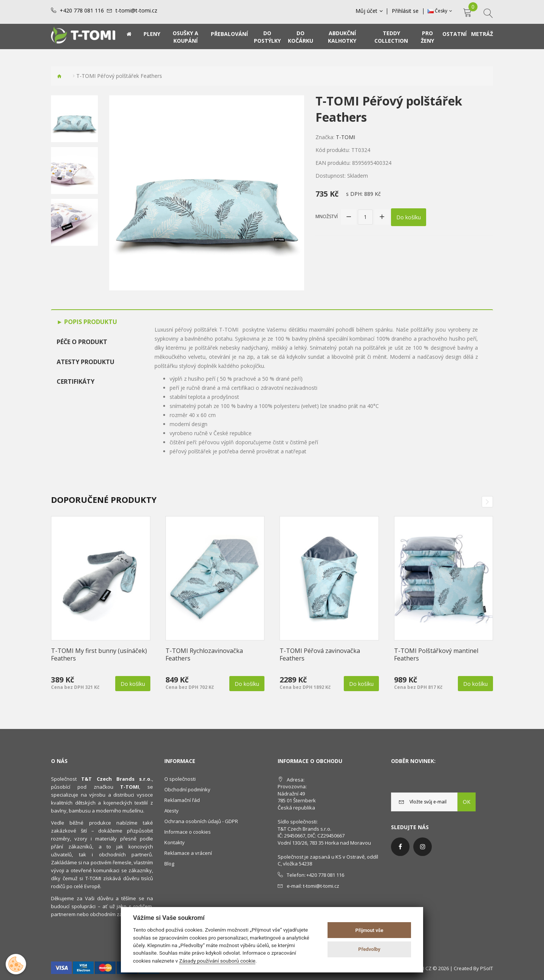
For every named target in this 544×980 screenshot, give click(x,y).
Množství (327, 216)
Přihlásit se (406, 11)
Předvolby (369, 949)
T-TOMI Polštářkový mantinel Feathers (436, 654)
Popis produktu (90, 322)
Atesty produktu (86, 362)
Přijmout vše (369, 930)
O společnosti (180, 779)
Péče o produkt (82, 342)
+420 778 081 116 (82, 11)
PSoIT (487, 968)
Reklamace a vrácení (188, 853)
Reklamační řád (182, 800)
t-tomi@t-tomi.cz (136, 11)
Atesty (172, 811)
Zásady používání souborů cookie (217, 961)
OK (467, 802)
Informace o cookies (188, 832)
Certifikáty (76, 381)
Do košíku (409, 217)
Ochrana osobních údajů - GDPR (201, 821)
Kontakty (175, 842)
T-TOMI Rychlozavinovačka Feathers (204, 654)
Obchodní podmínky (187, 789)
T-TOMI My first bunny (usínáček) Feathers (99, 654)
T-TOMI (345, 137)
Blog (169, 864)
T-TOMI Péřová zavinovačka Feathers (320, 654)
